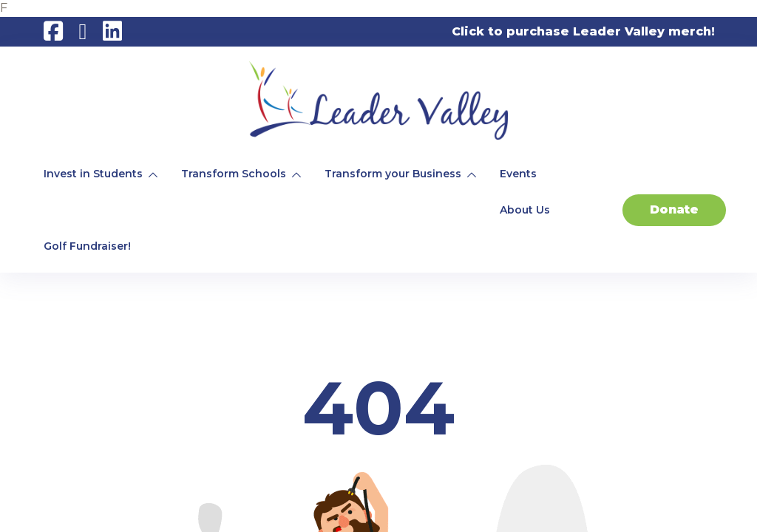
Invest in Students (93, 174)
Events (518, 174)
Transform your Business (393, 174)
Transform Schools (234, 174)
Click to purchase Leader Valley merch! (583, 31)
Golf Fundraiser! (87, 246)
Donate (674, 209)
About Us (525, 210)
